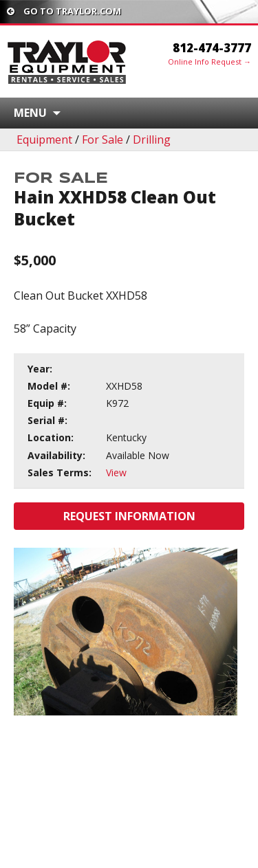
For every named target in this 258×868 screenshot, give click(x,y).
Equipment (44, 140)
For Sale (103, 140)
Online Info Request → (209, 62)
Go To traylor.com (64, 11)
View (116, 472)
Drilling (152, 140)
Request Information (129, 516)
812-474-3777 (212, 48)
